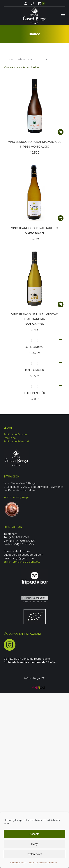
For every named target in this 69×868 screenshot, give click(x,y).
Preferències (34, 854)
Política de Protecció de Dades (43, 863)
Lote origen (34, 370)
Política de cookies (18, 863)
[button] (61, 132)
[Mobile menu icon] (63, 16)
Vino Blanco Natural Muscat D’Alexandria (34, 319)
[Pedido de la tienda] (27, 60)
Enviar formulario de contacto (22, 562)
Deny (34, 844)
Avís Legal (10, 438)
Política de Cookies (16, 434)
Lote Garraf (34, 347)
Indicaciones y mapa (16, 497)
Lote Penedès (35, 393)
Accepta (34, 834)
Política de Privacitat (16, 441)
